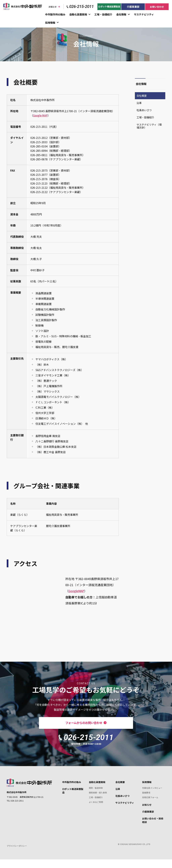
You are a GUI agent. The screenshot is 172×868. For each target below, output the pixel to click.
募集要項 (146, 801)
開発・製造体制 (96, 797)
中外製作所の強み (55, 14)
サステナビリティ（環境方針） (149, 126)
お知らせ (53, 7)
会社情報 (121, 14)
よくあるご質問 (96, 811)
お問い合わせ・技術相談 (153, 829)
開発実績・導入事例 (98, 801)
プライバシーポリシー (17, 854)
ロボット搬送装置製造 (109, 6)
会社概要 (142, 96)
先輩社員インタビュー (152, 797)
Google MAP (41, 115)
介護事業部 (133, 7)
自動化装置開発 (78, 14)
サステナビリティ (144, 14)
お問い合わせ (157, 7)
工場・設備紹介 (103, 14)
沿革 (139, 103)
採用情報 (50, 23)
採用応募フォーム (150, 806)
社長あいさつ (144, 110)
